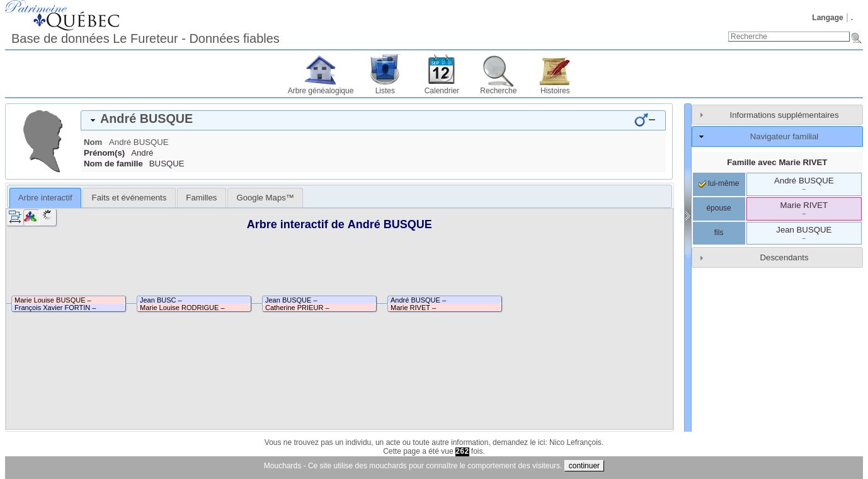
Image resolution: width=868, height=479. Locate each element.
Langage (827, 18)
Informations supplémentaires (785, 115)
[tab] (373, 120)
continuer (584, 466)
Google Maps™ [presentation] (265, 198)
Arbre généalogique (321, 91)
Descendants (785, 257)
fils (719, 233)
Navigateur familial (784, 136)
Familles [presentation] (201, 198)
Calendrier (442, 91)
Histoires (555, 91)
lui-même (719, 183)
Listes (385, 91)
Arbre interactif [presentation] (45, 198)
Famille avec (777, 162)
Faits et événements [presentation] (129, 198)
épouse (718, 208)
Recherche (498, 91)
